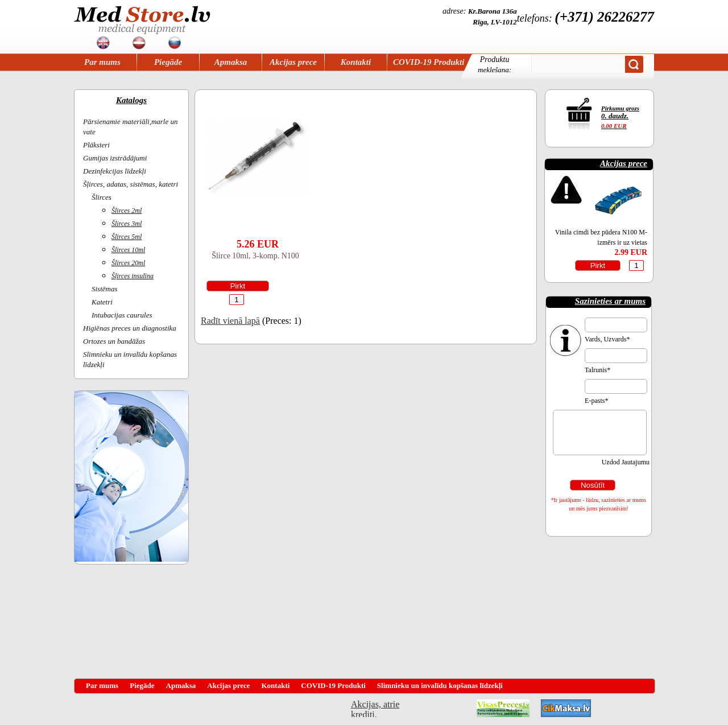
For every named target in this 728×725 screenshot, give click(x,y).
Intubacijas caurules (122, 315)
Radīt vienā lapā (230, 321)
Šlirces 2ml (127, 211)
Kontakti (356, 62)
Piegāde (168, 62)
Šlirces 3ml (127, 224)
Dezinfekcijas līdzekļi (115, 171)
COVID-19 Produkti (429, 62)
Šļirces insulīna (133, 276)
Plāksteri (96, 145)
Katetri (102, 302)
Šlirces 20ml (128, 263)
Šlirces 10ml (128, 250)
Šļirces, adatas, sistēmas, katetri (131, 184)
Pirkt (238, 286)
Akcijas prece (293, 62)
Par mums (102, 62)
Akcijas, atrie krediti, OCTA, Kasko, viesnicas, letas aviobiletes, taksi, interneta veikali (375, 708)
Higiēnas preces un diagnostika (130, 328)
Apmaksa (231, 62)
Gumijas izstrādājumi (115, 158)
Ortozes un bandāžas (114, 341)
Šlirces (102, 197)
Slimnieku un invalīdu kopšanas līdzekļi (440, 685)
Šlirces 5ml (127, 237)
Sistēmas (105, 289)
